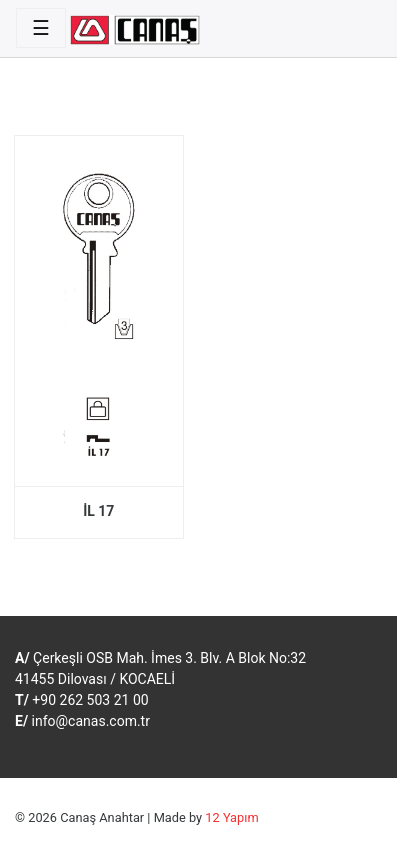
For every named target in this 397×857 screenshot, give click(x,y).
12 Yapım (231, 817)
